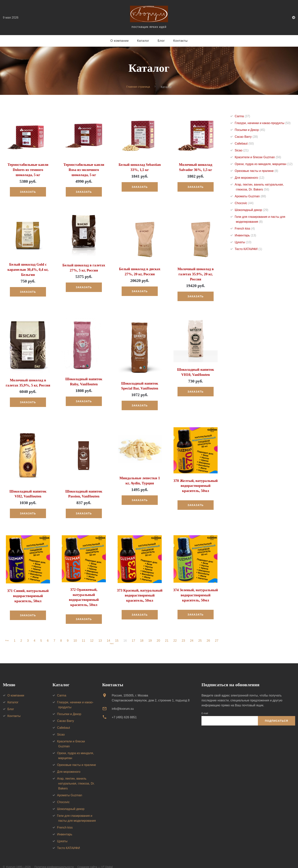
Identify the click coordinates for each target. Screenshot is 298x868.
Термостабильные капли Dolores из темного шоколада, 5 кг (28, 169)
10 (76, 632)
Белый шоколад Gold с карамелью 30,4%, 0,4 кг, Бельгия (28, 268)
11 (85, 632)
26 (210, 632)
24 (193, 632)
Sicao (242, 151)
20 (160, 632)
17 (135, 632)
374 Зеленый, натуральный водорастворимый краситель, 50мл (196, 587)
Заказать (28, 191)
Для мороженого (249, 178)
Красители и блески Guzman (258, 157)
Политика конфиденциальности (54, 860)
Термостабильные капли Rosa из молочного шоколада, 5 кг (84, 169)
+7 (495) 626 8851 (124, 710)
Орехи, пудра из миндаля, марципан (264, 164)
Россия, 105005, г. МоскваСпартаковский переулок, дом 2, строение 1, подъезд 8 (151, 691)
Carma (242, 116)
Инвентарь (245, 236)
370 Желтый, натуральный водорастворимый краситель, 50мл (196, 478)
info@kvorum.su (123, 702)
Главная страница (138, 87)
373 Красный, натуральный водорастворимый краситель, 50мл (140, 587)
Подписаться (277, 714)
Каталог (143, 41)
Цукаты (243, 242)
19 (151, 632)
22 (176, 632)
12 (93, 632)
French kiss (245, 229)
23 (185, 632)
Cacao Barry (246, 137)
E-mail (205, 707)
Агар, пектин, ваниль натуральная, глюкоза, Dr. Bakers (76, 777)
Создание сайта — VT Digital (95, 860)
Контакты (181, 41)
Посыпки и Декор (250, 130)
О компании (120, 41)
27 (218, 632)
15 (118, 632)
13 (101, 632)
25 (201, 632)
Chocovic (244, 203)
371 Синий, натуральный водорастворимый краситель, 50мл (28, 588)
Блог (161, 41)
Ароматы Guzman (250, 196)
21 (168, 632)
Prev (7, 632)
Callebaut (244, 144)
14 (110, 632)
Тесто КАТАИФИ (248, 249)
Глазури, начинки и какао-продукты (263, 123)
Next (112, 636)
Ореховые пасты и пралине (256, 171)
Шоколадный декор (252, 210)
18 (143, 632)
